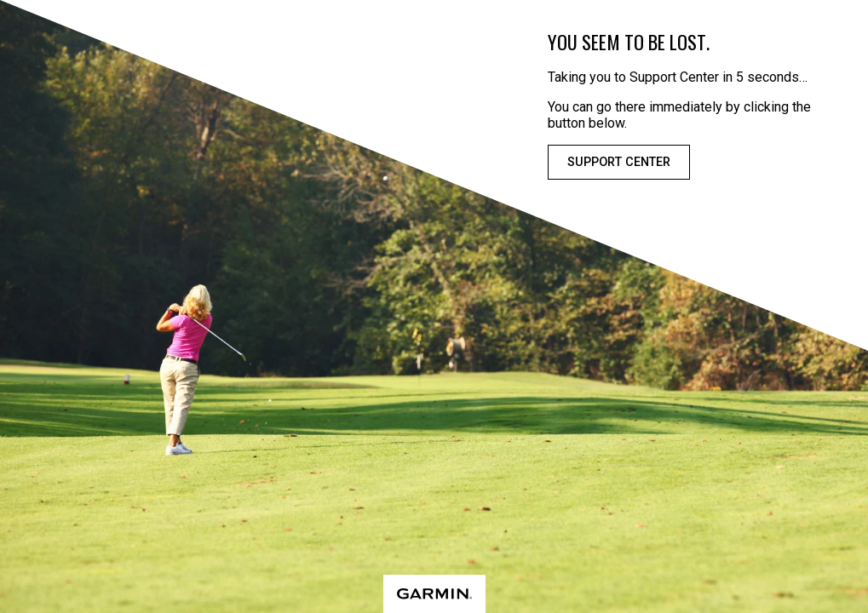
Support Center (619, 162)
